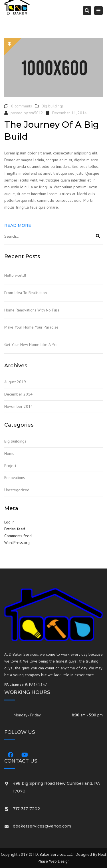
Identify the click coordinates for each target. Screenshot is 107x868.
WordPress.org (17, 543)
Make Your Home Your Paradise (31, 327)
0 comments (22, 106)
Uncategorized (17, 490)
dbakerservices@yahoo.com (42, 826)
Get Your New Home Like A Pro (31, 345)
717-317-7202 (26, 809)
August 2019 (15, 382)
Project (10, 466)
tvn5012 (36, 113)
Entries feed (15, 529)
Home (9, 453)
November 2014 (19, 406)
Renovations (15, 478)
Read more (18, 225)
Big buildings (53, 106)
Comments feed (18, 536)
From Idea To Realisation (26, 293)
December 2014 (18, 394)
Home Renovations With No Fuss (32, 310)
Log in (9, 522)
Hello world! (15, 275)
